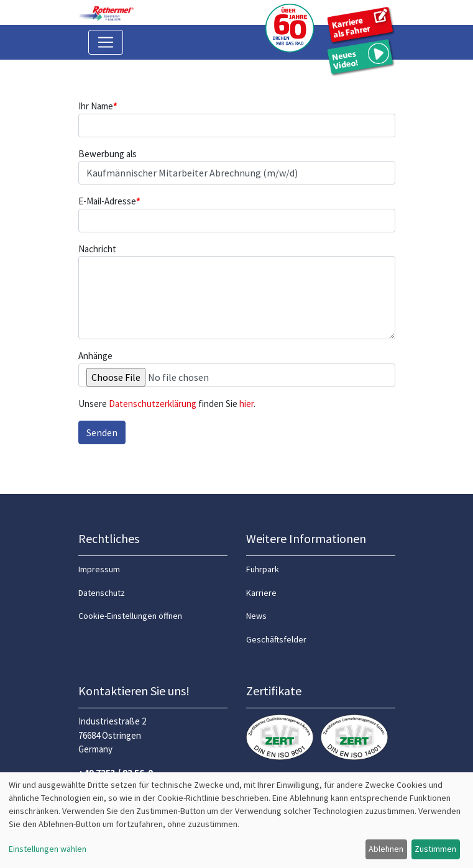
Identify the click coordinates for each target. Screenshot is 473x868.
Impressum (99, 569)
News (256, 616)
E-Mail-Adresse (109, 201)
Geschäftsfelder (276, 639)
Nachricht (97, 249)
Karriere (261, 593)
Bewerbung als (108, 154)
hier (246, 404)
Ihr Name (98, 106)
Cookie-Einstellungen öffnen (130, 616)
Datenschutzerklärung (153, 404)
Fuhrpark (263, 569)
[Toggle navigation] (106, 42)
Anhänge (95, 356)
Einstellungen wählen (48, 849)
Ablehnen (386, 849)
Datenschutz (102, 593)
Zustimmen (435, 849)
